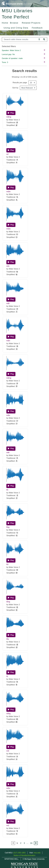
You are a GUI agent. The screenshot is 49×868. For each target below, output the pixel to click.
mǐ (7, 154)
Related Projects (31, 23)
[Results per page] (32, 83)
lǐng (8, 527)
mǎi (8, 303)
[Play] (11, 113)
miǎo (8, 229)
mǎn (8, 341)
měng (9, 117)
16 (31, 843)
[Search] (20, 39)
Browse (14, 23)
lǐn (7, 490)
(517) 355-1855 (19, 853)
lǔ (7, 676)
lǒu (8, 639)
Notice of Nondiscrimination (25, 855)
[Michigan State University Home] (18, 3)
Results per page (20, 83)
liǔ (7, 564)
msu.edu (37, 853)
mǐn (8, 266)
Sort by (15, 88)
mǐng (8, 714)
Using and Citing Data (16, 28)
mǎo (8, 415)
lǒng (8, 602)
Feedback (37, 28)
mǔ (8, 825)
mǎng (9, 378)
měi (8, 452)
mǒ (8, 751)
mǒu (8, 788)
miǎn (8, 192)
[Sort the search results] (28, 88)
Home (5, 23)
